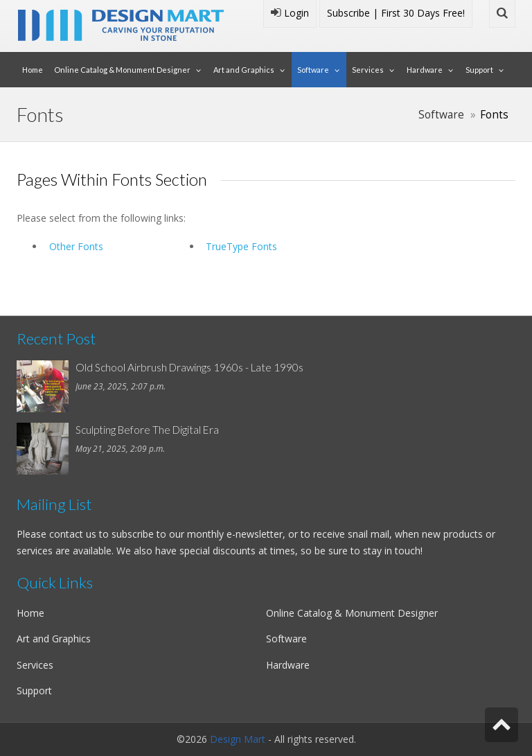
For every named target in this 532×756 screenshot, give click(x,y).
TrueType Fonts (241, 246)
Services (368, 70)
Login (290, 13)
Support (479, 70)
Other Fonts (76, 246)
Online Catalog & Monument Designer (122, 70)
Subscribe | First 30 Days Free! (396, 13)
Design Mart (238, 739)
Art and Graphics (244, 70)
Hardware (425, 70)
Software (313, 70)
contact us (73, 534)
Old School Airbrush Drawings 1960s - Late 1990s (189, 367)
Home (33, 70)
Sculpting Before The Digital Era (147, 430)
